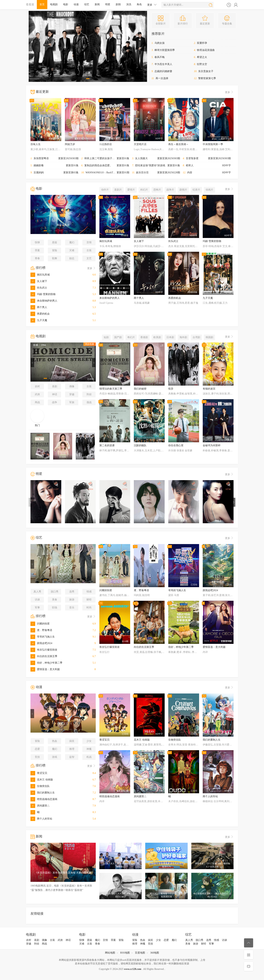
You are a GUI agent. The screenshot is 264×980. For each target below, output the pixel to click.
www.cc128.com (133, 969)
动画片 (209, 190)
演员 (129, 4)
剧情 (118, 4)
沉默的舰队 (140, 445)
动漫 (76, 4)
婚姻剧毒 (39, 165)
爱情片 (131, 190)
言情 (89, 242)
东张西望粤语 (41, 158)
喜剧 (55, 386)
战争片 (170, 190)
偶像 (72, 386)
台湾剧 (196, 337)
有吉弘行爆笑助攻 (44, 650)
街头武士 (39, 288)
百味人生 (36, 144)
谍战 (89, 402)
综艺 (87, 4)
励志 (72, 258)
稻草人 (190, 165)
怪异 (171, 389)
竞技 (37, 757)
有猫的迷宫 (209, 389)
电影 (66, 4)
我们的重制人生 (43, 793)
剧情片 (183, 190)
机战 (89, 757)
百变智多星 (192, 158)
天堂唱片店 (140, 144)
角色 (139, 4)
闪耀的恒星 (40, 624)
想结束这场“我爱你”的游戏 (150, 165)
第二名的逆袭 (107, 445)
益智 (72, 757)
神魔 (89, 749)
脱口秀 (55, 592)
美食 (55, 600)
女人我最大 (141, 158)
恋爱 (37, 749)
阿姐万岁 (70, 144)
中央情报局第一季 (213, 144)
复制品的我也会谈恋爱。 (98, 165)
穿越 (72, 394)
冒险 (55, 250)
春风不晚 (160, 57)
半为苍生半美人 (163, 64)
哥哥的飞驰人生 (43, 637)
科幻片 (144, 190)
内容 (190, 173)
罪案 (37, 250)
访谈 (37, 600)
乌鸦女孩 (160, 43)
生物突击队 (40, 786)
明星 (108, 4)
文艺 (89, 258)
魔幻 (72, 242)
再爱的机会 (40, 314)
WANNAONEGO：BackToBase (102, 173)
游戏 (55, 757)
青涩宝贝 (39, 773)
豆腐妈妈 (39, 173)
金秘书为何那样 (212, 445)
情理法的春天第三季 (111, 389)
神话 (55, 394)
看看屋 (30, 4)
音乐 (72, 608)
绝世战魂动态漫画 (44, 799)
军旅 (72, 402)
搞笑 (72, 741)
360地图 (155, 953)
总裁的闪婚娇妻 (163, 71)
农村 (37, 386)
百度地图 (140, 953)
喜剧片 (118, 190)
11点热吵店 (106, 144)
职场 (55, 608)
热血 (55, 741)
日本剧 (170, 337)
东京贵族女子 (206, 71)
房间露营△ (40, 806)
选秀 (72, 592)
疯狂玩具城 (40, 275)
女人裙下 (39, 281)
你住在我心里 (176, 445)
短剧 (106, 337)
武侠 (37, 394)
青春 (37, 258)
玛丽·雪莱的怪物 (43, 294)
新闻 (97, 4)
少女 (89, 741)
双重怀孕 (202, 43)
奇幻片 (131, 337)
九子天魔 (39, 320)
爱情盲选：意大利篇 (45, 669)
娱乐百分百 (142, 173)
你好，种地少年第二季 (46, 663)
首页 (42, 4)
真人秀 (37, 592)
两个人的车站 (41, 819)
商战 (37, 402)
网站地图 (110, 953)
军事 (37, 608)
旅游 (72, 600)
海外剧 (183, 337)
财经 (89, 600)
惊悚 (37, 242)
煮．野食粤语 (41, 630)
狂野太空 (202, 64)
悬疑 (55, 242)
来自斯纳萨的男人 (44, 301)
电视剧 (54, 4)
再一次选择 (162, 78)
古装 (89, 250)
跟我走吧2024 (41, 643)
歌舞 (55, 258)
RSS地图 (125, 953)
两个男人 (39, 307)
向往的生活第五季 (44, 656)
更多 (152, 5)
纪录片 (196, 190)
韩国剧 (209, 337)
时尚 (89, 608)
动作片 (105, 190)
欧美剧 (157, 337)
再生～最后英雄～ (178, 144)
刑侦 (89, 394)
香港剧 (144, 337)
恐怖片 (157, 190)
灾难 (72, 250)
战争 (55, 402)
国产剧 (118, 337)
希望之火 (202, 57)
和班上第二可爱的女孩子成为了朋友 (105, 158)
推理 (72, 749)
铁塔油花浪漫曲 (206, 50)
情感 (89, 592)
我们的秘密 (140, 389)
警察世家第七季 (207, 78)
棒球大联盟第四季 (165, 50)
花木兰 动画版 (42, 780)
